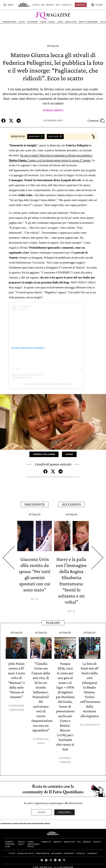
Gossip (69, 454)
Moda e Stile (71, 22)
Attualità (53, 46)
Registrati (65, 811)
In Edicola (36, 5)
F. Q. (36, 599)
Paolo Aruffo (54, 110)
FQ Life (22, 22)
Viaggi (60, 22)
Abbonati (81, 5)
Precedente (35, 504)
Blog (43, 5)
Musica (52, 22)
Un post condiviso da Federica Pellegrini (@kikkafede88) (46, 384)
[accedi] (97, 5)
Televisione (32, 22)
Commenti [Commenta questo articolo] (96, 121)
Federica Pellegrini (44, 454)
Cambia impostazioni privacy (33, 842)
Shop (58, 5)
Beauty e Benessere (88, 22)
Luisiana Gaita (91, 723)
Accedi (42, 811)
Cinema (43, 22)
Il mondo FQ (67, 5)
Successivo (71, 504)
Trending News (9, 22)
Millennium (50, 5)
